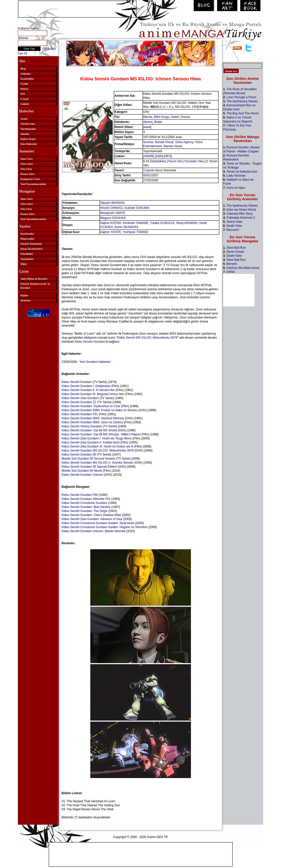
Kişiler (24, 295)
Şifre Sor (49, 49)
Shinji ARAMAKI (187, 223)
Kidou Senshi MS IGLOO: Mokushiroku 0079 (147, 338)
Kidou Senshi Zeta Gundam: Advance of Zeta (92, 519)
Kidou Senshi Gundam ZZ (79, 402)
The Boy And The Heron (243, 113)
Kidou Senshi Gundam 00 (79, 455)
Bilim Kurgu (162, 117)
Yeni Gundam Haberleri (95, 362)
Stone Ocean (235, 252)
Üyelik (24, 84)
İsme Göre (27, 159)
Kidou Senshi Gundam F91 (80, 414)
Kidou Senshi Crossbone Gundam (84, 503)
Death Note (234, 226)
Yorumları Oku (194, 161)
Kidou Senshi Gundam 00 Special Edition (89, 467)
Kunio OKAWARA (126, 227)
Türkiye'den (28, 124)
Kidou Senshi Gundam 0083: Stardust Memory (93, 418)
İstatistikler (27, 79)
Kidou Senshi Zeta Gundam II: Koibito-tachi (91, 442)
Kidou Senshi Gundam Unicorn (82, 475)
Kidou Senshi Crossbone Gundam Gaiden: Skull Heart (98, 523)
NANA (231, 272)
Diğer (24, 264)
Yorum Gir (175, 161)
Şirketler (26, 300)
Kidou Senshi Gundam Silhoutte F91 (86, 499)
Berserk (232, 264)
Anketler (26, 74)
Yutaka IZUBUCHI (162, 223)
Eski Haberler (29, 144)
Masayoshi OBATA (113, 213)
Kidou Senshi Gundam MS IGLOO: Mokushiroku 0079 (98, 451)
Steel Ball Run (236, 248)
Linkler (25, 104)
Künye (24, 89)
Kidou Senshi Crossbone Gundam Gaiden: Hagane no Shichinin (105, 527)
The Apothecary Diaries (242, 101)
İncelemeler (27, 234)
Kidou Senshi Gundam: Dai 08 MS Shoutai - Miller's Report (101, 434)
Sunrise (148, 142)
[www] (147, 127)
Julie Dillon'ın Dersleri (34, 279)
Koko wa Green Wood (241, 210)
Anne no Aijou (236, 188)
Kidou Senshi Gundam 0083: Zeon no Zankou (92, 422)
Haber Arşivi (28, 139)
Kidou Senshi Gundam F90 (80, 495)
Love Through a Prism (241, 97)
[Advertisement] (77, 9)
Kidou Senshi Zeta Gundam (80, 398)
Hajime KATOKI (111, 223)
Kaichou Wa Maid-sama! (243, 268)
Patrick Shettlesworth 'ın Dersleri (35, 286)
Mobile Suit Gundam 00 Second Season (88, 459)
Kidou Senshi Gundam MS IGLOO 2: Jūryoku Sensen (97, 463)
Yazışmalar (27, 259)
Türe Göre (27, 164)
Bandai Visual (164, 142)
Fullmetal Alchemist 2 (241, 218)
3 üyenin (149, 170)
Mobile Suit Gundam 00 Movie (82, 471)
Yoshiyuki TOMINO (135, 232)
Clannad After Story (239, 214)
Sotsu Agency (184, 142)
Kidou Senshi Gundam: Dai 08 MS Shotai (89, 430)
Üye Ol (23, 53)
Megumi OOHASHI (113, 218)
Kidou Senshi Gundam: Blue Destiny (86, 507)
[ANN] (159, 156)
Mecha (148, 117)
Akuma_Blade (153, 122)
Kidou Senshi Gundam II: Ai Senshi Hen (88, 390)
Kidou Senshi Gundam (90, 342)
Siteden (25, 134)
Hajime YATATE (111, 232)
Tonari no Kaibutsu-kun (242, 172)
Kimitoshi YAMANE (136, 223)
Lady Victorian (236, 176)
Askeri (175, 117)
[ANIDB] (149, 156)
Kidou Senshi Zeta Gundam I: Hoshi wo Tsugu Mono (97, 438)
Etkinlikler (27, 254)
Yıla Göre (26, 169)
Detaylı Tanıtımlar (31, 244)
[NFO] (168, 156)
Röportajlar (27, 239)
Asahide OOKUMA (137, 208)
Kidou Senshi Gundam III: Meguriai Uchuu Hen (93, 394)
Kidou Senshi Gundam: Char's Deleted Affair (91, 515)
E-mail (24, 99)
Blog (23, 69)
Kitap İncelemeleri (31, 249)
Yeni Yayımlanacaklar (33, 184)
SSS (23, 94)
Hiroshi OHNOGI (111, 208)
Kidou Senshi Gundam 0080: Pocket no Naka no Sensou (100, 410)
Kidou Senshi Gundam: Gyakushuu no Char (91, 406)
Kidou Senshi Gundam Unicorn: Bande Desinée (94, 531)
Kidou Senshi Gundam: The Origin (85, 511)
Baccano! (233, 230)
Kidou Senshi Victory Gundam (82, 426)
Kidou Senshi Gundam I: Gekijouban (86, 386)
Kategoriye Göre (30, 179)
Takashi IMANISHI (112, 203)
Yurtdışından (28, 129)
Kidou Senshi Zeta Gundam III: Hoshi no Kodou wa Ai (97, 446)
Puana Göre (27, 174)
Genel (24, 119)
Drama (185, 117)
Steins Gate (234, 222)
